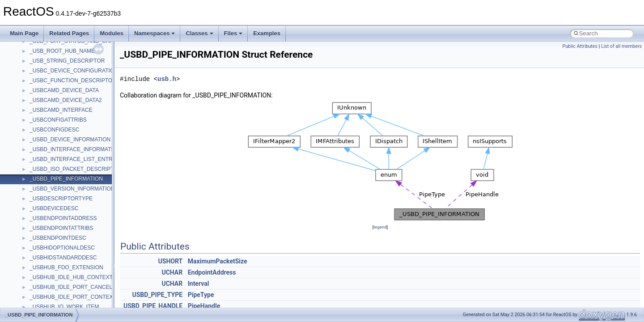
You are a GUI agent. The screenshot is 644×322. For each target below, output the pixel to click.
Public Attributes (580, 46)
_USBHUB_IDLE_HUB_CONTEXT (71, 277)
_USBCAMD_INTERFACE (61, 110)
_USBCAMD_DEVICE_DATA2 (66, 100)
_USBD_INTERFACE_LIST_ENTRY (73, 159)
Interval (199, 284)
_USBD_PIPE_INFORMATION (66, 179)
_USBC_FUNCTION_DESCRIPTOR (73, 80)
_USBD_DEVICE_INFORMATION (70, 140)
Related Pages (69, 33)
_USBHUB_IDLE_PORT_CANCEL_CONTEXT (85, 287)
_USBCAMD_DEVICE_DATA (64, 90)
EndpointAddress (212, 272)
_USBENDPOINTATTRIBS (61, 228)
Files (233, 33)
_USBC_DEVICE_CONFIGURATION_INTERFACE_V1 (95, 71)
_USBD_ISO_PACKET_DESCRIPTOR (76, 169)
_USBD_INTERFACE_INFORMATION (75, 149)
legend (380, 227)
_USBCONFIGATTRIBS (58, 120)
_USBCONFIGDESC (54, 130)
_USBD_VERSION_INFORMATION (72, 189)
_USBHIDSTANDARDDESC (63, 258)
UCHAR (172, 272)
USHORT (171, 261)
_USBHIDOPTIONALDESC (62, 248)
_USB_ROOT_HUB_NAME (62, 51)
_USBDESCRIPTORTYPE (61, 199)
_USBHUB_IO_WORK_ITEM (64, 307)
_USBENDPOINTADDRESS (63, 218)
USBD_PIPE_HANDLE (153, 306)
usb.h (167, 79)
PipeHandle (204, 306)
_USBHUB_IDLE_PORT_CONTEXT (73, 297)
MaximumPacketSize (218, 261)
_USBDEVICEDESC (54, 208)
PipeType (201, 295)
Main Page (24, 33)
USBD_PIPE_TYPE (157, 295)
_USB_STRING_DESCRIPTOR (67, 61)
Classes (199, 33)
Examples (267, 33)
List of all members (621, 46)
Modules (112, 33)
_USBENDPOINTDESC (58, 238)
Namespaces (155, 33)
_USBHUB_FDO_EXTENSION (66, 267)
